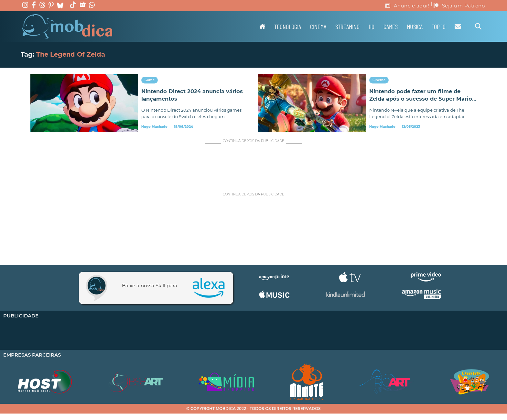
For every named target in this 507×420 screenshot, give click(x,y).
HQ (372, 27)
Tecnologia (288, 27)
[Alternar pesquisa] (478, 27)
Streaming (347, 27)
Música (415, 27)
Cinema (318, 27)
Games (391, 27)
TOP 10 (439, 27)
